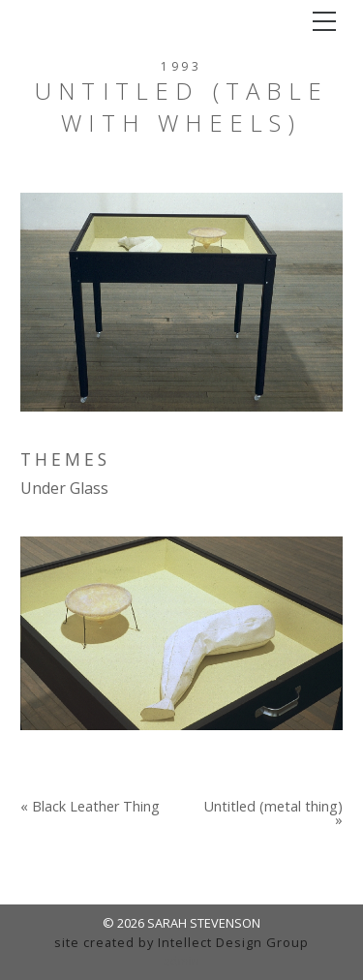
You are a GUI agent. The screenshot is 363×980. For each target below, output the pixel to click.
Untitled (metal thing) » (273, 814)
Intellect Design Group (233, 942)
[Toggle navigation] (324, 21)
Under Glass (64, 488)
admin (181, 961)
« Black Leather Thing (90, 807)
